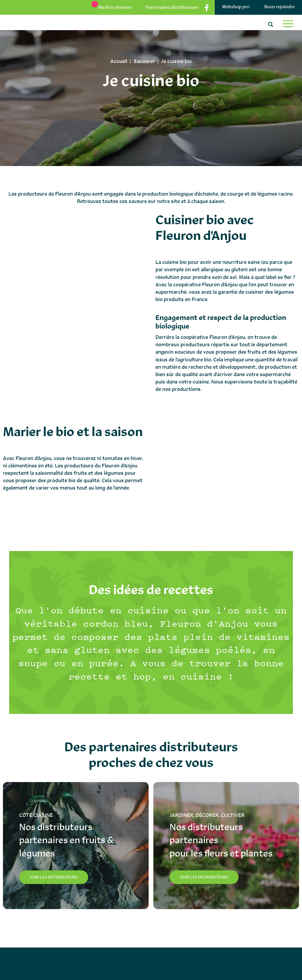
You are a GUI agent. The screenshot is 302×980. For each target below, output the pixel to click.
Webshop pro (236, 7)
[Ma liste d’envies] (109, 7)
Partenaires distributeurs (172, 7)
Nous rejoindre (279, 7)
